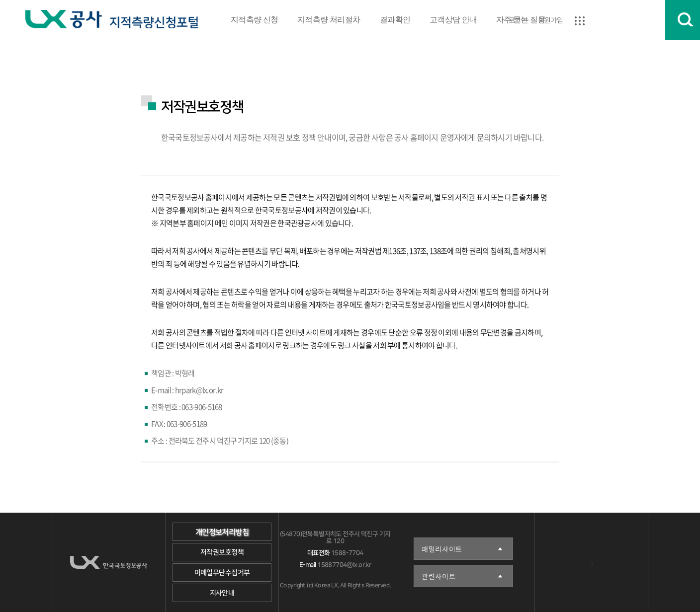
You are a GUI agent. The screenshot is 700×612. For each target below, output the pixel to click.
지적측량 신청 (255, 20)
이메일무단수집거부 (222, 573)
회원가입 (551, 20)
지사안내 (222, 593)
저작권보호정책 (222, 552)
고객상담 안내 (453, 20)
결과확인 (395, 20)
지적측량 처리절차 (329, 20)
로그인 (518, 20)
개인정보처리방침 (222, 532)
